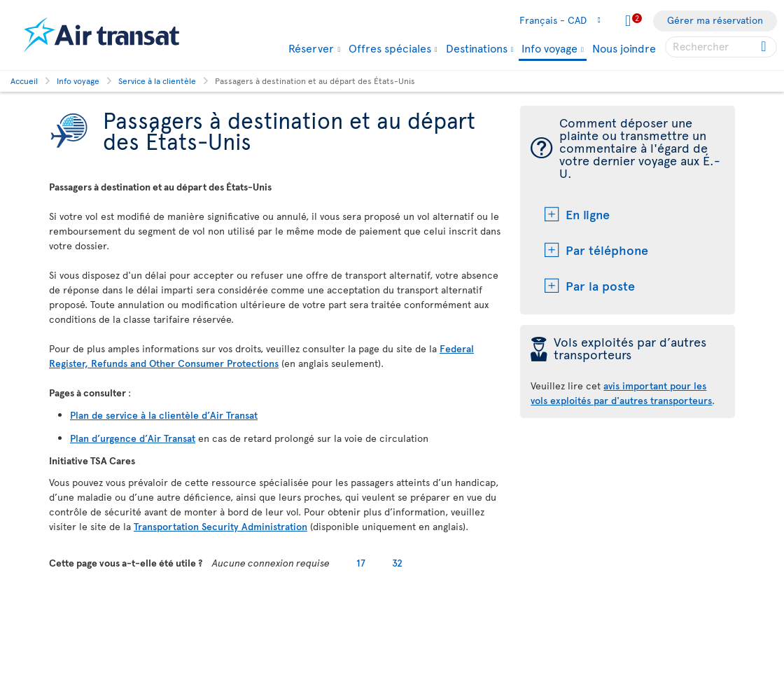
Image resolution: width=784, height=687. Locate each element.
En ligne (588, 214)
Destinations (477, 48)
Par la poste (600, 285)
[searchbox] (721, 47)
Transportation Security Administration (220, 526)
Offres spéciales (390, 48)
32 (397, 563)
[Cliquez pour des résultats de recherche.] (765, 47)
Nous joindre (624, 48)
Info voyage (549, 49)
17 (361, 563)
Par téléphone (607, 250)
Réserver (311, 48)
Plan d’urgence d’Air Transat (133, 438)
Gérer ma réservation (715, 20)
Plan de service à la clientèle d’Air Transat (164, 415)
